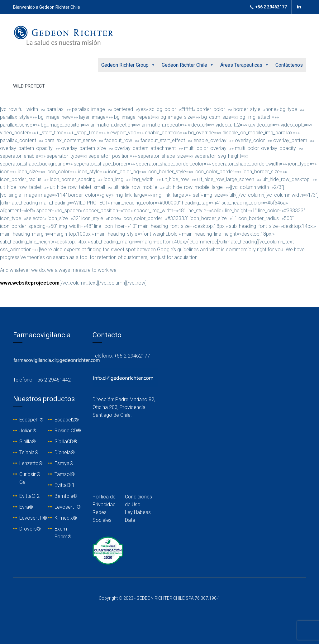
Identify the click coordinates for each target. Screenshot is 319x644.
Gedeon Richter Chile (188, 65)
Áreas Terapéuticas (245, 65)
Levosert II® (33, 518)
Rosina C (64, 431)
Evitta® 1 (65, 485)
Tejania (27, 452)
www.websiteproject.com (30, 283)
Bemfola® (66, 496)
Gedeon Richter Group (128, 65)
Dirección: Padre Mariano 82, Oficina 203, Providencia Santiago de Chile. (124, 407)
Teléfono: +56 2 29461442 (42, 380)
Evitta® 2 (29, 496)
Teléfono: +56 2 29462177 (121, 356)
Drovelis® (30, 529)
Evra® (26, 507)
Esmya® (64, 463)
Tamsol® (65, 474)
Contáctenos (289, 65)
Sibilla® (28, 442)
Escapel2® (67, 420)
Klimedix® (66, 518)
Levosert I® (68, 507)
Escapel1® (31, 420)
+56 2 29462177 (269, 7)
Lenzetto (29, 463)
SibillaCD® (66, 442)
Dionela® (65, 452)
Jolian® (28, 431)
